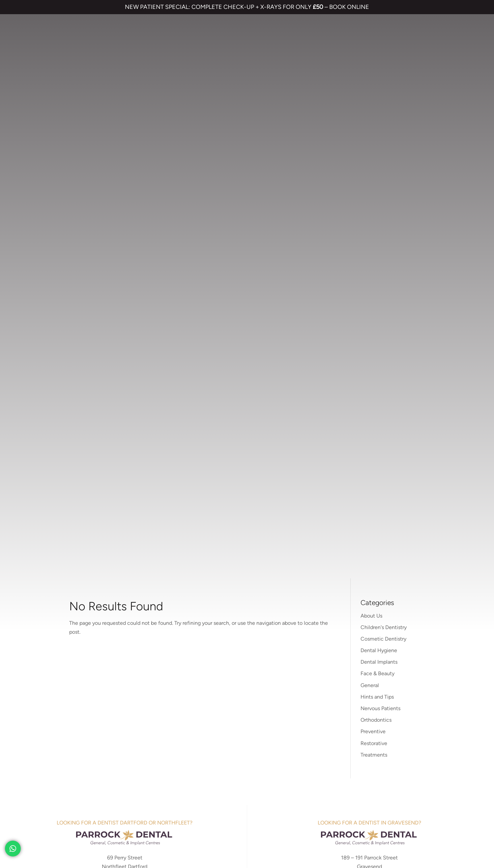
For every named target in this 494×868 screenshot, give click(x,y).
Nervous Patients (380, 155)
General (370, 132)
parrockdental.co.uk (369, 345)
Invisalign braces (238, 653)
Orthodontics (376, 166)
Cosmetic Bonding (239, 674)
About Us (371, 62)
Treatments (374, 201)
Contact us (351, 641)
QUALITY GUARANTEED (256, 813)
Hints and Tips (377, 143)
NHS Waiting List (368, 660)
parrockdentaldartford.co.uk (125, 345)
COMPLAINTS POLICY (147, 813)
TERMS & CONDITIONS (44, 813)
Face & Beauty (378, 120)
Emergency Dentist (240, 695)
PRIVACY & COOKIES (96, 813)
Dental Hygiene (379, 97)
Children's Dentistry (384, 74)
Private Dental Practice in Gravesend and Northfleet (74, 836)
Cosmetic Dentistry (383, 85)
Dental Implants (379, 108)
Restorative (374, 190)
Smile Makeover (236, 685)
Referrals (382, 641)
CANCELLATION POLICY (201, 813)
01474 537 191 (131, 359)
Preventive (373, 178)
